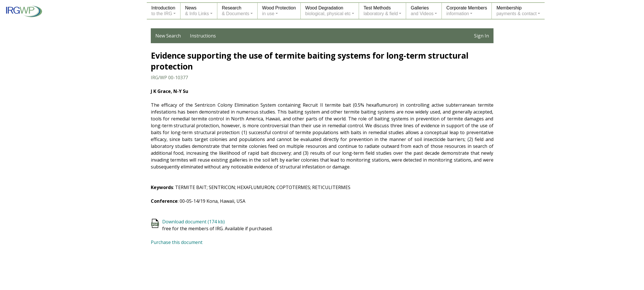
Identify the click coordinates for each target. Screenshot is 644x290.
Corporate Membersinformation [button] (467, 11)
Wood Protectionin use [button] (279, 11)
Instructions (203, 36)
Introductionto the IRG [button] (163, 11)
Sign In (482, 36)
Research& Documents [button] (236, 11)
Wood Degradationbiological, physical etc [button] (328, 11)
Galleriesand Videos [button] (422, 11)
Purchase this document (177, 242)
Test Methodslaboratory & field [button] (381, 11)
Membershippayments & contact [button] (516, 11)
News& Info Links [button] (197, 11)
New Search (168, 36)
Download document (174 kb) (193, 222)
